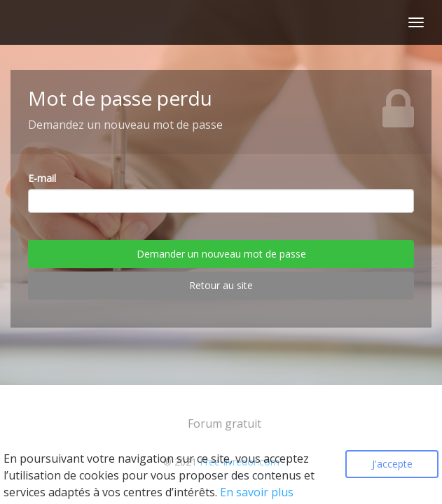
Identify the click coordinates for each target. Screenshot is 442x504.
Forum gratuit (225, 423)
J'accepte (392, 464)
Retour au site (221, 285)
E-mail (42, 178)
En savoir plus (257, 492)
